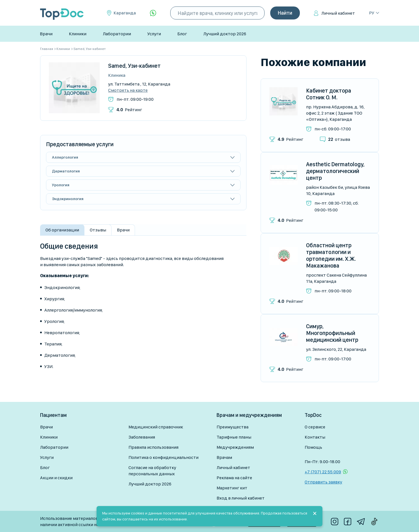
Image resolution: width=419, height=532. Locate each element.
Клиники (78, 34)
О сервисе (315, 427)
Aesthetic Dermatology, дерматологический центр (335, 171)
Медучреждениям (235, 447)
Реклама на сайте (234, 478)
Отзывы (98, 230)
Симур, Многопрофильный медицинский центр (332, 333)
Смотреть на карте (128, 90)
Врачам (224, 457)
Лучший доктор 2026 (225, 34)
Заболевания (142, 437)
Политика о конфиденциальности (163, 457)
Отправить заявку (323, 482)
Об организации (62, 230)
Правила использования (153, 447)
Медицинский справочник (156, 427)
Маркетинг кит (232, 488)
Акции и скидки (56, 478)
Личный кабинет (338, 13)
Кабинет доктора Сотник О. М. (329, 94)
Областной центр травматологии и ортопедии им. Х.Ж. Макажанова (331, 255)
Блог (182, 34)
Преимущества (233, 427)
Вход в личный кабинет (241, 498)
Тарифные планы (234, 437)
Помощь (313, 447)
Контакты (315, 437)
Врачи (46, 34)
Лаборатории (117, 34)
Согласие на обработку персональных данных (152, 471)
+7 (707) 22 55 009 (323, 472)
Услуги (154, 34)
